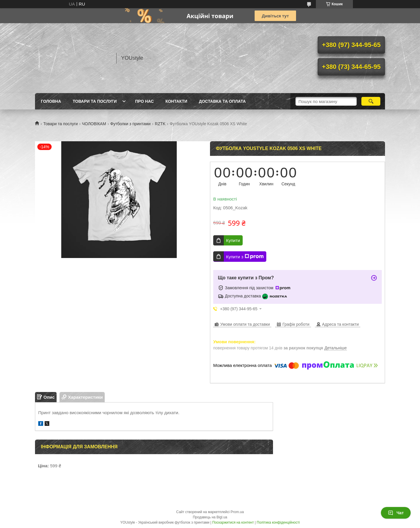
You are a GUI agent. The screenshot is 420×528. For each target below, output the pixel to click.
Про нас (144, 101)
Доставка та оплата (222, 101)
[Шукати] (371, 101)
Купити (233, 240)
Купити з (245, 257)
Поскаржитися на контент (233, 522)
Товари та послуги (95, 101)
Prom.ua (237, 512)
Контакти (176, 101)
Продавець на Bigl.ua (210, 517)
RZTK (160, 124)
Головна (51, 101)
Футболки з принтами (130, 124)
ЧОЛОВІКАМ (94, 124)
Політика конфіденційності (278, 522)
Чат (396, 513)
